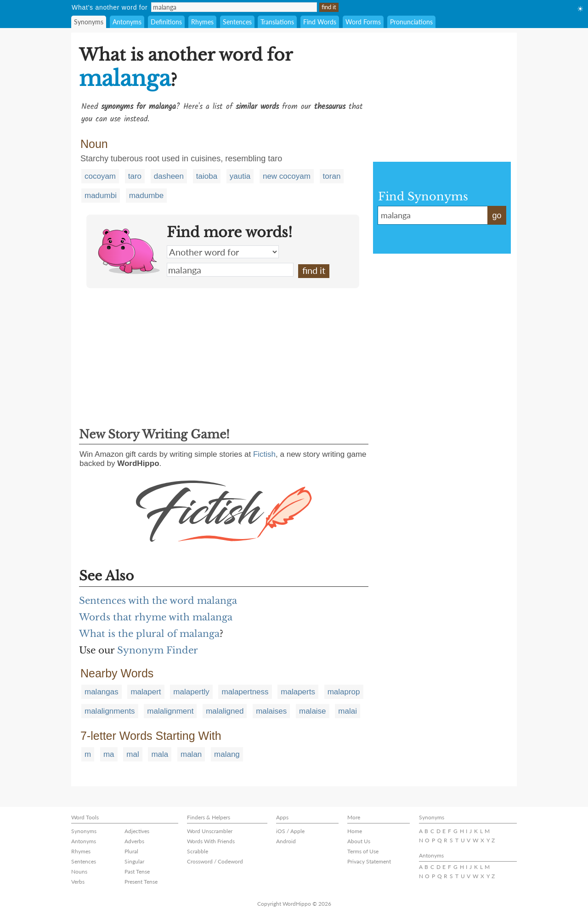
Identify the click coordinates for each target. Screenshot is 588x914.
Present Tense (141, 882)
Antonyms (127, 22)
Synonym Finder (158, 650)
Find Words (320, 22)
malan (191, 754)
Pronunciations (411, 22)
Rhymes (202, 22)
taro (135, 176)
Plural (131, 851)
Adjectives (137, 831)
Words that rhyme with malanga (156, 617)
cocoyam (100, 176)
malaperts (298, 692)
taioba (207, 176)
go (497, 216)
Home (355, 831)
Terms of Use (363, 851)
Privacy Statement (369, 861)
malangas (102, 692)
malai (348, 711)
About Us (359, 841)
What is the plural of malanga (149, 634)
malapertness (245, 692)
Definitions (166, 22)
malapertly (191, 692)
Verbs (78, 882)
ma (109, 754)
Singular (134, 861)
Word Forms (363, 22)
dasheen (169, 176)
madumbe (147, 196)
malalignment (170, 711)
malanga (230, 270)
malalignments (110, 711)
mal (133, 754)
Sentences (237, 22)
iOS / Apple (290, 831)
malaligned (225, 711)
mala (160, 754)
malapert (146, 692)
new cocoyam (287, 176)
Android (286, 841)
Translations (277, 22)
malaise (313, 711)
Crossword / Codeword (215, 861)
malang (227, 754)
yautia (240, 176)
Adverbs (134, 841)
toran (332, 176)
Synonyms (89, 22)
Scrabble (198, 851)
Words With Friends (211, 841)
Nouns (79, 871)
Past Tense (137, 871)
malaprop (344, 692)
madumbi (101, 196)
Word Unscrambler (210, 831)
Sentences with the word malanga (158, 601)
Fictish (264, 454)
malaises (271, 711)
